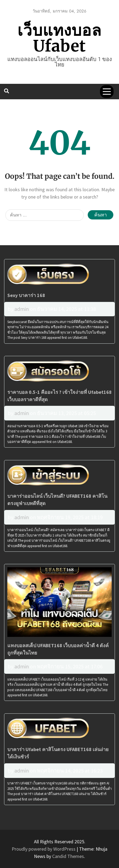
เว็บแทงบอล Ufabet (59, 38)
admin (22, 309)
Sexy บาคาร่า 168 (26, 295)
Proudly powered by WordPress (44, 849)
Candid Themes (68, 856)
